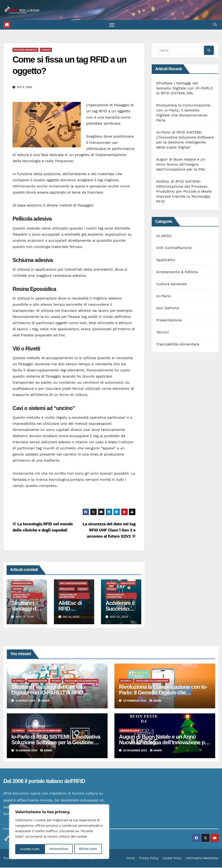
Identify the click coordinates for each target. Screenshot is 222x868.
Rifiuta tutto (59, 849)
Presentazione (22, 584)
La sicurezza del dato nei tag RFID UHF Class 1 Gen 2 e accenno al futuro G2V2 (109, 531)
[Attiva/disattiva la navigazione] (112, 25)
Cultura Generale (25, 50)
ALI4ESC (112, 584)
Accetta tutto (88, 849)
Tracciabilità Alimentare (21, 596)
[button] (215, 25)
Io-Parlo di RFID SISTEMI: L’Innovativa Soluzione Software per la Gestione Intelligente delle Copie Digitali (56, 743)
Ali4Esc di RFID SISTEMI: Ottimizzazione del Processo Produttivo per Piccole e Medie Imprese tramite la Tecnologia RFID (184, 192)
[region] (59, 832)
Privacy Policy (149, 859)
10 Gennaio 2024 (27, 751)
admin (44, 701)
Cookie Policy (172, 859)
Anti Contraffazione (73, 584)
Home (131, 859)
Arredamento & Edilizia (177, 272)
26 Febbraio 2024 (135, 701)
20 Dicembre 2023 (136, 751)
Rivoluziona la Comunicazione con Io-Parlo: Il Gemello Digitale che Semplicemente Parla (163, 693)
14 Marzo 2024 (26, 701)
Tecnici (46, 50)
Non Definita (168, 308)
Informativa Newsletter (202, 859)
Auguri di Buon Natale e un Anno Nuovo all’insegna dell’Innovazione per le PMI (181, 165)
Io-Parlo (164, 296)
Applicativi (67, 589)
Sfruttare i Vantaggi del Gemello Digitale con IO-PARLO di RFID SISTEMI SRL (185, 89)
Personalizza (29, 849)
